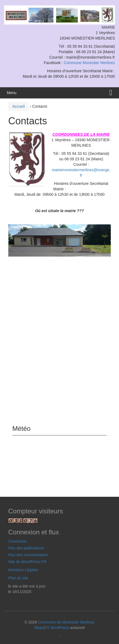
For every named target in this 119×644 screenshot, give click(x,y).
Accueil (18, 106)
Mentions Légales (23, 570)
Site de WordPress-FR (27, 562)
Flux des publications (26, 548)
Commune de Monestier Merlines (66, 622)
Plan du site (18, 578)
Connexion (17, 541)
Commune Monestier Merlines (89, 63)
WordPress (60, 628)
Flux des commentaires (28, 555)
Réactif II (42, 628)
